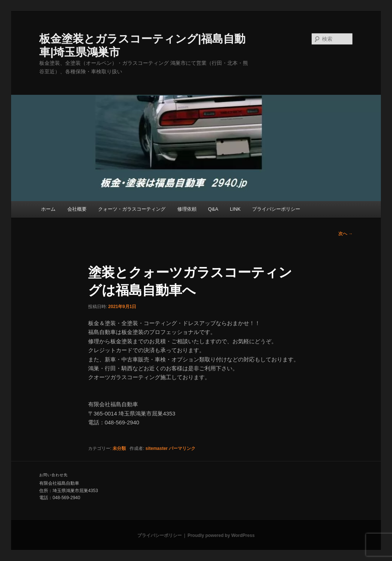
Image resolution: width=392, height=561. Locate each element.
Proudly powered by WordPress (221, 535)
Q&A (213, 209)
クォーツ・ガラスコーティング (132, 209)
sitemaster (157, 448)
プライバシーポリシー (276, 209)
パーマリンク (182, 448)
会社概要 (77, 209)
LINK (235, 209)
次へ (346, 234)
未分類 (119, 448)
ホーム (48, 209)
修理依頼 (187, 209)
